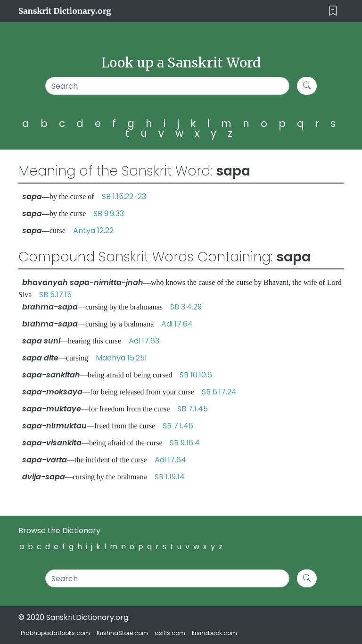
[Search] (167, 86)
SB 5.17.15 (55, 295)
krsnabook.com (214, 633)
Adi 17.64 (177, 324)
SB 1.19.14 (170, 477)
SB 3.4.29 (186, 307)
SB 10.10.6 (196, 375)
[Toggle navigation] (333, 11)
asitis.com (170, 633)
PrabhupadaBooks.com (55, 633)
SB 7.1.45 (193, 409)
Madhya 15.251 (121, 358)
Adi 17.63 (144, 341)
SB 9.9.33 (109, 213)
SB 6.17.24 (219, 392)
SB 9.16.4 (185, 443)
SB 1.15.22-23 (124, 197)
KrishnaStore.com (122, 633)
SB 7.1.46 (178, 426)
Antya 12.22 (93, 230)
